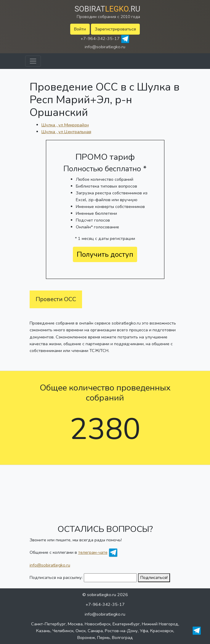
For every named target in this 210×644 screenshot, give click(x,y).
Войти (80, 29)
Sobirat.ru (107, 9)
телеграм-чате (93, 552)
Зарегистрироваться (115, 29)
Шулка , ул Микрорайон (65, 125)
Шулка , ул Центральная (66, 132)
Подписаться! (154, 577)
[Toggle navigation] (33, 61)
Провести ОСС (56, 299)
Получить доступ (105, 254)
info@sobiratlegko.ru (105, 47)
